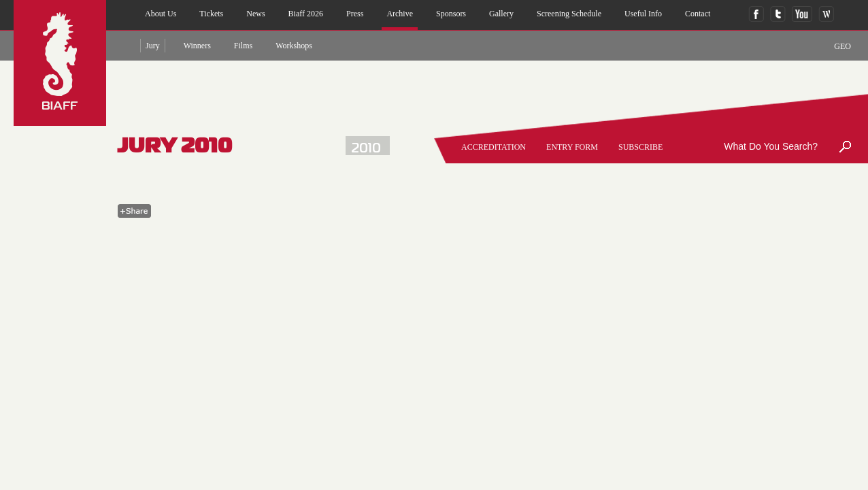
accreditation (494, 147)
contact (698, 14)
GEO (842, 46)
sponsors (451, 14)
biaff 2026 (306, 14)
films (243, 46)
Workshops (294, 46)
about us (161, 14)
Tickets (211, 14)
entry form (572, 147)
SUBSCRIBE (640, 147)
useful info (643, 14)
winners (197, 46)
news (255, 14)
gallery (501, 14)
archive (400, 14)
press (355, 14)
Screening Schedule (569, 14)
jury (153, 46)
